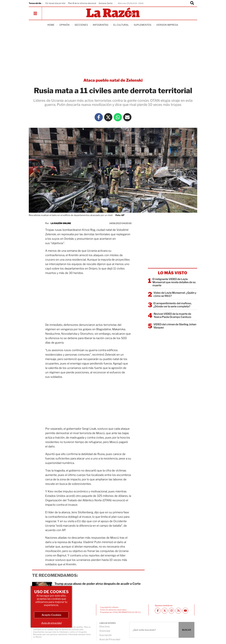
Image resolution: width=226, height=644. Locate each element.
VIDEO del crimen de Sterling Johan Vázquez (175, 326)
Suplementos (143, 25)
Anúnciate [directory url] (105, 631)
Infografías (101, 25)
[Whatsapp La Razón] (118, 117)
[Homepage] (113, 13)
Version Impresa (167, 25)
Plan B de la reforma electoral (82, 3)
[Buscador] (192, 3)
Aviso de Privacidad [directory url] (110, 639)
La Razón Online (61, 223)
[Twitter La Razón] (108, 117)
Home (51, 25)
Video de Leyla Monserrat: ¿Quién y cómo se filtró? (175, 294)
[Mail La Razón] (127, 117)
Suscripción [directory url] (106, 635)
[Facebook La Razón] (99, 117)
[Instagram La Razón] (171, 611)
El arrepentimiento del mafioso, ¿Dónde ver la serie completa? (173, 305)
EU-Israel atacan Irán (56, 3)
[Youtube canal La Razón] (185, 611)
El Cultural (121, 25)
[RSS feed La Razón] (178, 611)
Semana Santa (106, 3)
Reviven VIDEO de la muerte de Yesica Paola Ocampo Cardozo (172, 315)
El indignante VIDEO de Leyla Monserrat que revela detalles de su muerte (174, 282)
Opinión (64, 25)
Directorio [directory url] (105, 626)
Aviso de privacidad (51, 623)
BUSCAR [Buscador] (187, 630)
